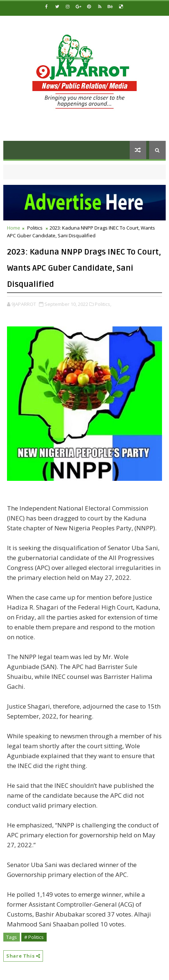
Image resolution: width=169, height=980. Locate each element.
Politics (35, 228)
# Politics (34, 937)
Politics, (103, 304)
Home (14, 228)
